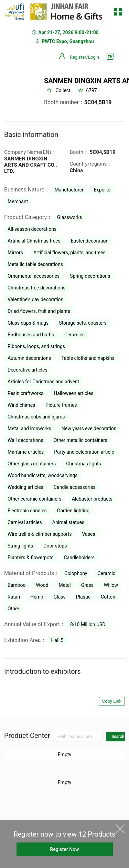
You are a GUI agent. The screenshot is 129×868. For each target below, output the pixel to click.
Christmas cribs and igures (36, 417)
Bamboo (17, 585)
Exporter (103, 190)
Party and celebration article (84, 452)
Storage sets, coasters (83, 323)
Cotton (108, 597)
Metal (65, 585)
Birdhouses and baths (31, 335)
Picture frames (61, 405)
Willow (111, 585)
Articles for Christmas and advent (43, 382)
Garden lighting (73, 511)
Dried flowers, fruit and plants (39, 311)
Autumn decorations (29, 358)
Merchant (18, 201)
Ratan (14, 597)
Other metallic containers (80, 440)
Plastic (83, 597)
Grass (87, 585)
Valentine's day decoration (35, 299)
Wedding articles (25, 487)
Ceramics (74, 335)
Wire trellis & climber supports (40, 534)
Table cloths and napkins (88, 358)
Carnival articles (25, 522)
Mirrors (15, 253)
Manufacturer (69, 190)
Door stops (55, 546)
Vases (89, 534)
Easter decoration (90, 241)
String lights (20, 546)
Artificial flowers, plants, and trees (69, 253)
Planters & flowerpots (31, 558)
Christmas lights (84, 464)
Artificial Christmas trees (34, 241)
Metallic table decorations (35, 264)
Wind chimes (21, 405)
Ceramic (107, 573)
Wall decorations (25, 440)
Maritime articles (26, 452)
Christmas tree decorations (37, 288)
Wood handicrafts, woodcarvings (42, 475)
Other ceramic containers (35, 499)
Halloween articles (73, 393)
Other (13, 609)
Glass (60, 597)
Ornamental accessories (34, 276)
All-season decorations (32, 229)
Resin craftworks (25, 393)
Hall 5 (57, 640)
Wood (42, 585)
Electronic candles (27, 511)
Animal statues (68, 522)
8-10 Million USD (88, 624)
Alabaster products (92, 499)
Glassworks (70, 217)
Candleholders (79, 558)
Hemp (37, 597)
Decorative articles (28, 370)
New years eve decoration (89, 428)
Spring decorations (90, 276)
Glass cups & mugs (28, 323)
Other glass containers (32, 464)
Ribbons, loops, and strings (36, 346)
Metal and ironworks (29, 428)
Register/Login (84, 57)
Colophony (76, 573)
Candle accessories (75, 487)
